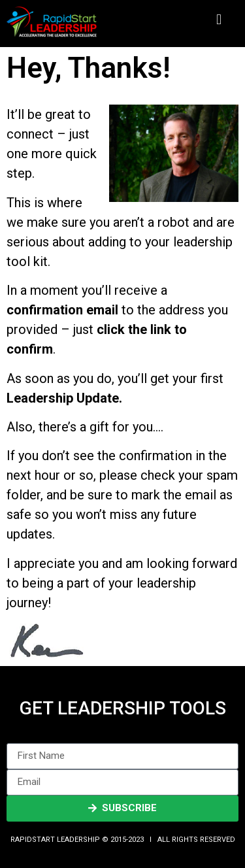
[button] (219, 20)
